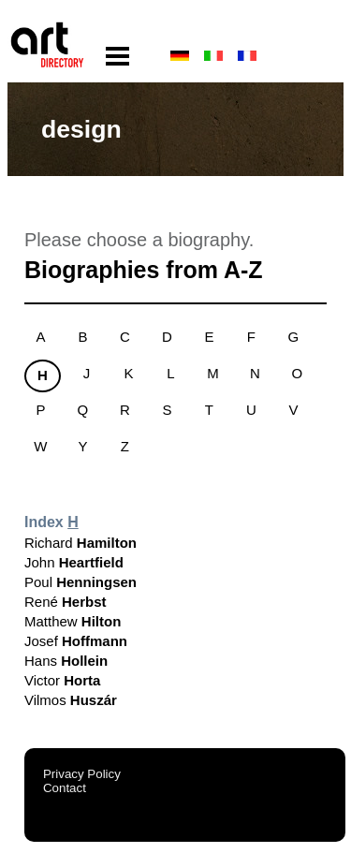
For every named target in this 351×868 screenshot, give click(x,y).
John (74, 562)
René (66, 602)
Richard (80, 543)
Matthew (73, 621)
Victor (62, 680)
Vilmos (71, 700)
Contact (65, 788)
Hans (66, 661)
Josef (76, 641)
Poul (80, 582)
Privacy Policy (82, 774)
